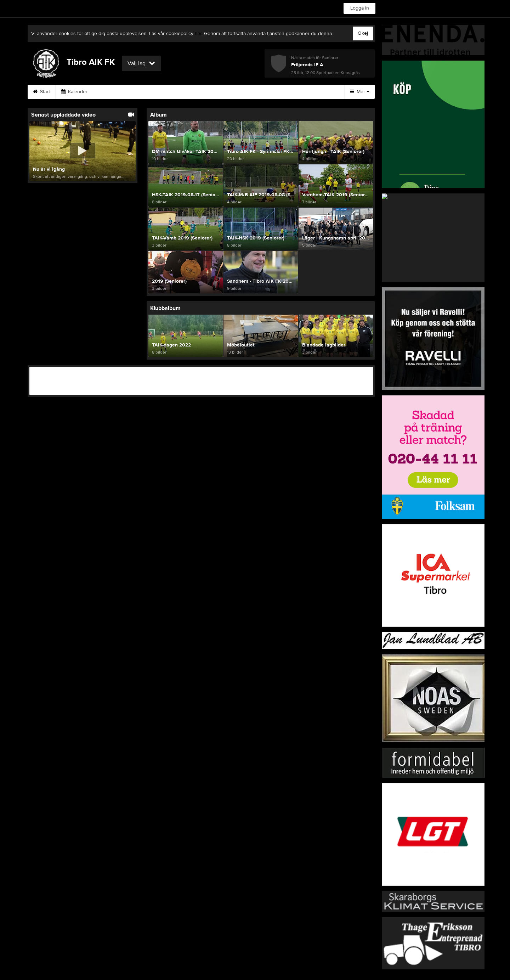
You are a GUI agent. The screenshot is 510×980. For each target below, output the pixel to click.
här (198, 34)
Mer (360, 92)
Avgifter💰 (113, 92)
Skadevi (151, 92)
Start (41, 92)
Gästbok (302, 92)
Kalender (74, 92)
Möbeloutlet (189, 92)
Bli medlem (263, 92)
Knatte (226, 92)
